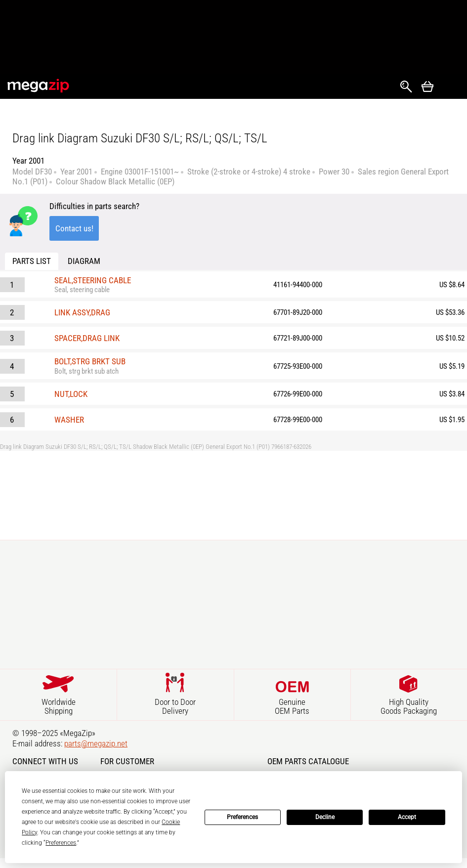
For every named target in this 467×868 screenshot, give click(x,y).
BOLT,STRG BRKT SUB (90, 361)
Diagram (84, 261)
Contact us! (74, 228)
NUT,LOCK (71, 394)
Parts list (32, 261)
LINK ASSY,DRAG (82, 312)
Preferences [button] (61, 843)
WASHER (69, 420)
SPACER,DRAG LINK (87, 338)
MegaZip (39, 86)
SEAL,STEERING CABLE (93, 280)
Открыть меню (450, 87)
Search (406, 87)
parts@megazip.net (96, 743)
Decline (325, 817)
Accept (407, 817)
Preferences (242, 817)
